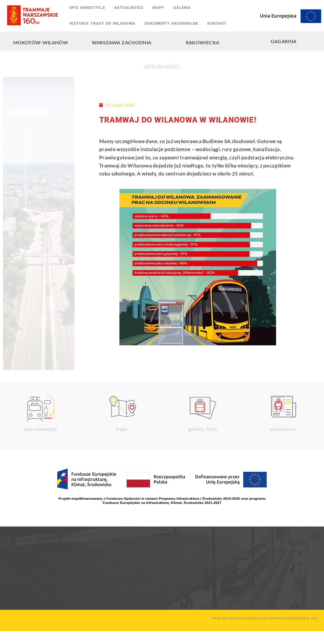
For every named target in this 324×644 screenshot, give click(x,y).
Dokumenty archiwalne (171, 23)
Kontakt (217, 23)
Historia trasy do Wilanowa (102, 23)
